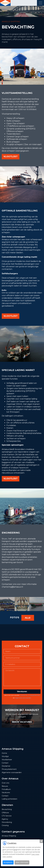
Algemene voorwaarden (23, 698)
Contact (5, 763)
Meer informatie (22, 862)
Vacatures (6, 792)
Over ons (5, 783)
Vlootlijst (5, 756)
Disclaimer (24, 695)
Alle (28, 618)
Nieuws (5, 786)
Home (4, 753)
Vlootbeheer (7, 760)
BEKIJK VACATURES (22, 722)
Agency (5, 819)
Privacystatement (34, 695)
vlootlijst (11, 157)
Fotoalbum (6, 789)
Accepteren (8, 862)
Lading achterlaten (10, 799)
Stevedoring (7, 822)
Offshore (5, 813)
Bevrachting (7, 809)
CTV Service (7, 816)
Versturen (22, 692)
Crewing (5, 825)
